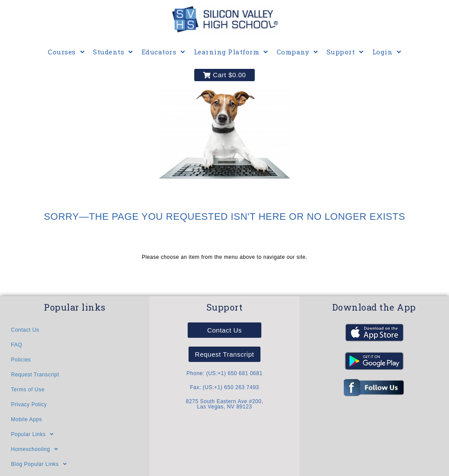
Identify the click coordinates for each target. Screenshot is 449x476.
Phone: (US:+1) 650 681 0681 (224, 373)
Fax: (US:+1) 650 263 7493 (224, 387)
